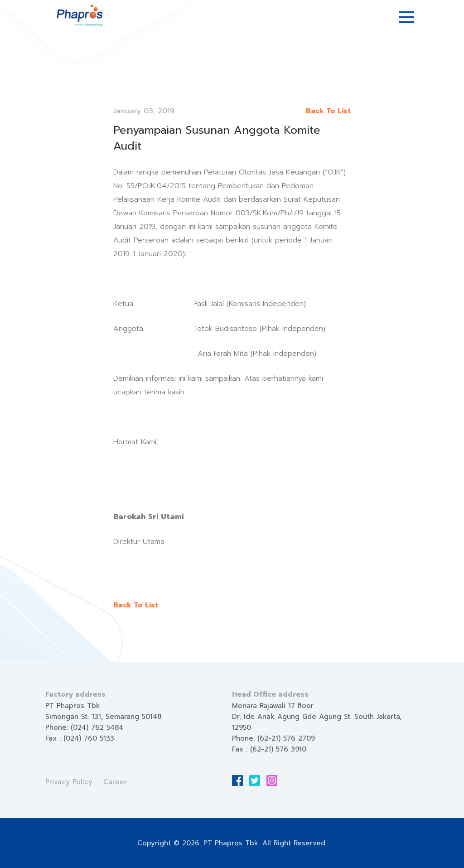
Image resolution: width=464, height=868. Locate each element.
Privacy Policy (69, 782)
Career (115, 782)
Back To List (328, 111)
